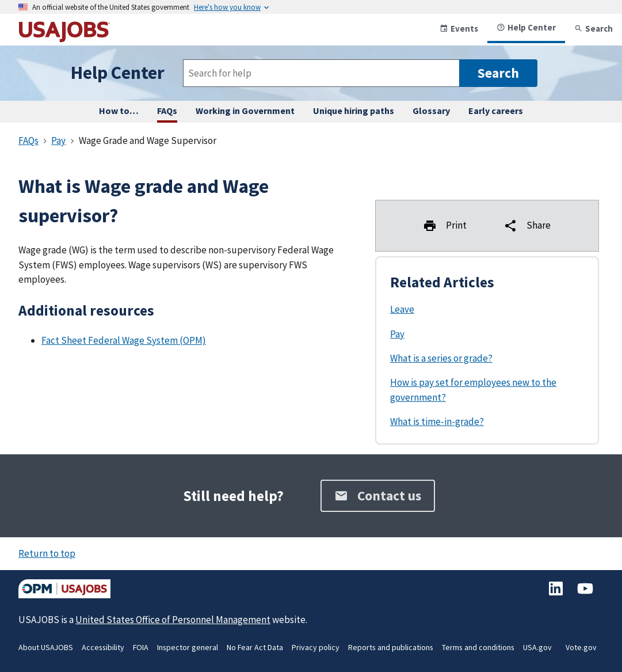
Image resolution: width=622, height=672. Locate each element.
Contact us (378, 496)
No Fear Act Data (255, 647)
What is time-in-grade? (437, 422)
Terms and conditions (478, 647)
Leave (402, 309)
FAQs (167, 111)
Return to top (47, 553)
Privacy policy (316, 647)
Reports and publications (391, 647)
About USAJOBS (46, 647)
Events (459, 29)
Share (527, 226)
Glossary (431, 111)
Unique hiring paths (354, 111)
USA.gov (537, 647)
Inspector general (188, 647)
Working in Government (245, 111)
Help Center (526, 27)
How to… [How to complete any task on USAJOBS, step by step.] (119, 111)
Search (594, 29)
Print (445, 226)
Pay (397, 334)
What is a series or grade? (441, 358)
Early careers (496, 111)
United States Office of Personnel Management (173, 620)
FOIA (141, 647)
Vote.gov (581, 647)
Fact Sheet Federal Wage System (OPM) (124, 340)
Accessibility (103, 647)
